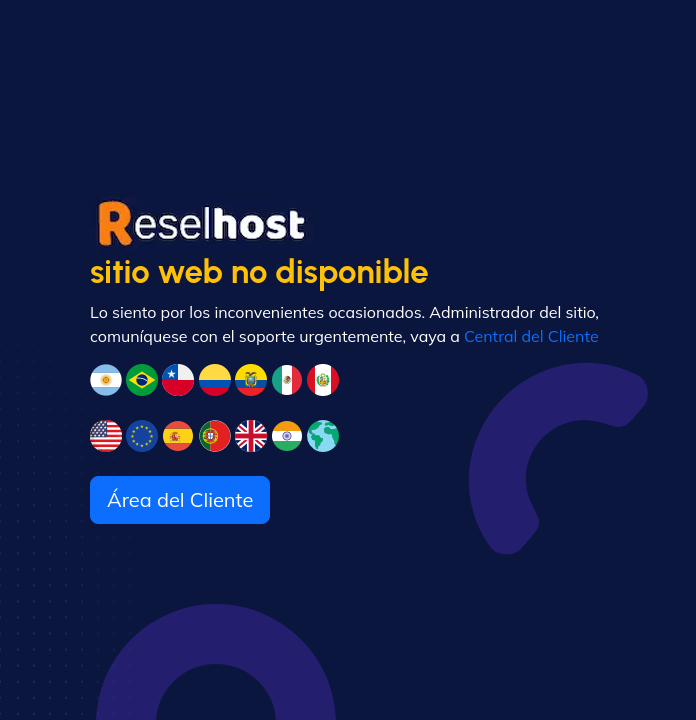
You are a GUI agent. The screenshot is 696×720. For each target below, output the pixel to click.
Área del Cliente (180, 499)
